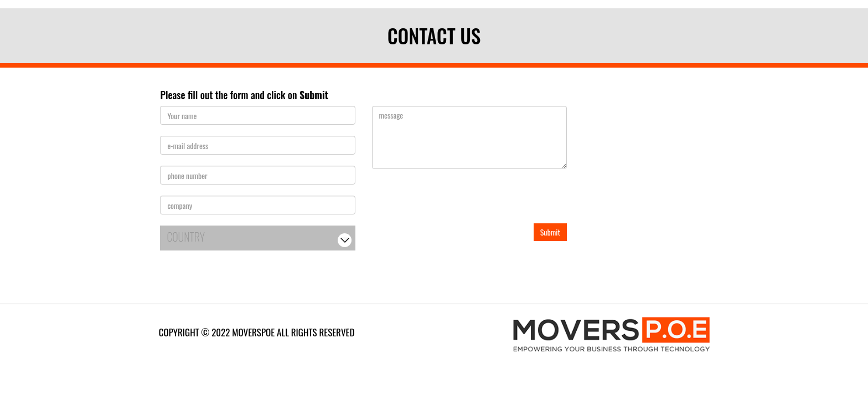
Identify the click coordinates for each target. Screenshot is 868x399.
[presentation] (456, 202)
